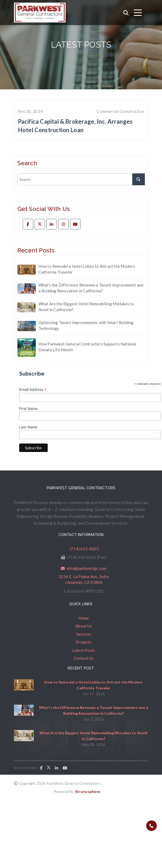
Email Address (33, 390)
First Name (28, 409)
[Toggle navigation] (138, 13)
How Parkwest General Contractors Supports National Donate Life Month (87, 347)
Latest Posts (84, 650)
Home (84, 618)
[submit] (139, 179)
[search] (81, 179)
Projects (84, 642)
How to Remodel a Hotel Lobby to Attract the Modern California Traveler (87, 269)
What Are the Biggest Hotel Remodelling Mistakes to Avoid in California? (86, 307)
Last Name (28, 427)
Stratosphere (88, 791)
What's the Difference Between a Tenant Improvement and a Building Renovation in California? (91, 288)
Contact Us (84, 658)
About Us (84, 626)
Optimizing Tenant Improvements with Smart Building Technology (86, 325)
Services (84, 634)
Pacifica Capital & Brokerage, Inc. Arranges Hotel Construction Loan (75, 126)
